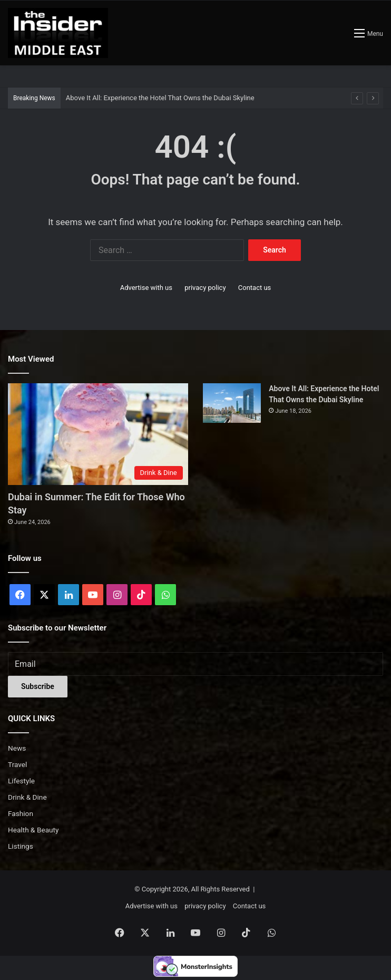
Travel (17, 764)
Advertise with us (146, 288)
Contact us (255, 288)
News (17, 748)
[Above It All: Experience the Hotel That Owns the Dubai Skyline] (232, 403)
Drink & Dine (27, 797)
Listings (21, 846)
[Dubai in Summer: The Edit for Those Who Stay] (98, 434)
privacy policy (205, 288)
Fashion (21, 813)
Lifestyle (21, 781)
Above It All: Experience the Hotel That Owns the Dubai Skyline (160, 98)
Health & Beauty (33, 830)
